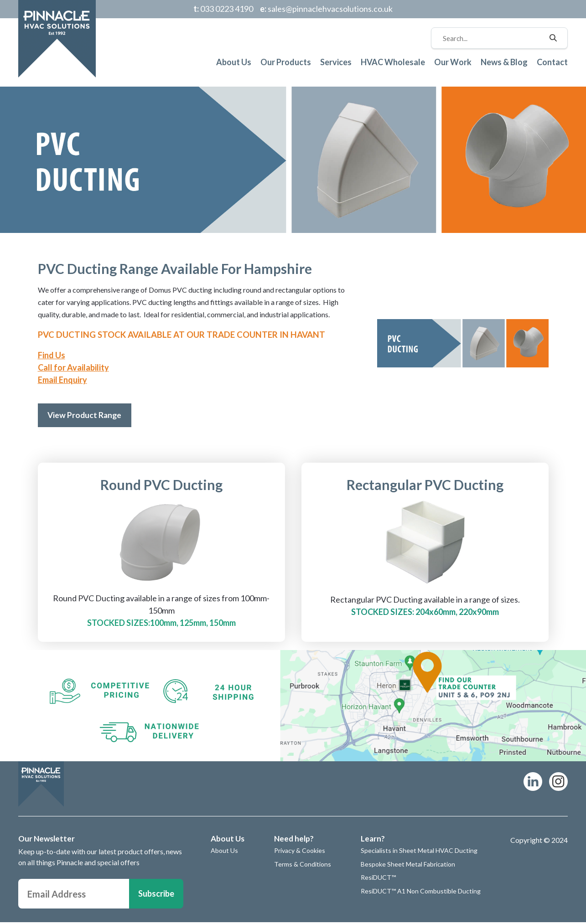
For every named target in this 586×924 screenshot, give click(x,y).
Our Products (286, 62)
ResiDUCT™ (378, 880)
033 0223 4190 (223, 9)
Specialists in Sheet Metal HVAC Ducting (419, 852)
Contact (552, 62)
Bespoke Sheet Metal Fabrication (408, 866)
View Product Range (87, 416)
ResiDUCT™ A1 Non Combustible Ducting (421, 893)
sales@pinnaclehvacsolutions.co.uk (326, 9)
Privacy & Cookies (300, 852)
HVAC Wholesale (393, 62)
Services (336, 62)
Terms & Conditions (303, 866)
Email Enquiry (62, 380)
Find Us (52, 355)
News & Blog (504, 62)
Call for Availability (73, 367)
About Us (234, 62)
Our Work (453, 62)
